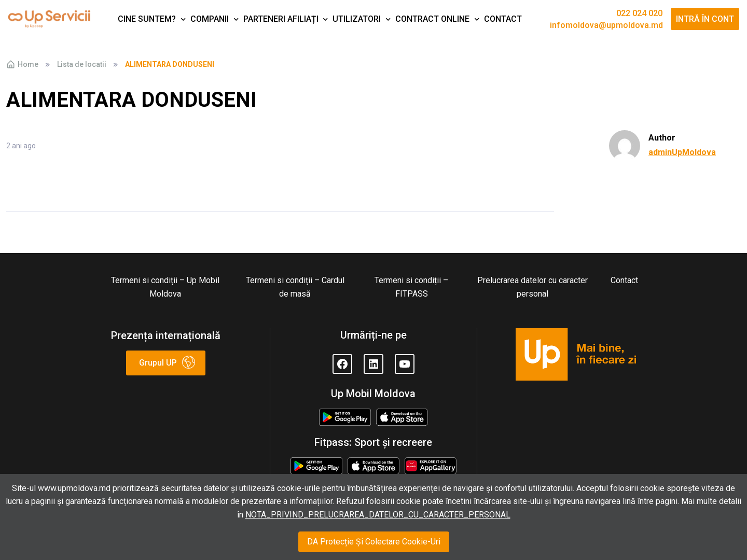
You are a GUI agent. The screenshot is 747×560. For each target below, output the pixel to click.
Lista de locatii (82, 64)
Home (22, 64)
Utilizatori (357, 19)
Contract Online (432, 19)
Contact (503, 19)
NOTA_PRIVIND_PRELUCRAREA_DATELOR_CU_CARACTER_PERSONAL (378, 515)
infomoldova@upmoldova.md (606, 25)
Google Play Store (345, 418)
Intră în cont (705, 19)
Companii (210, 19)
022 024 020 (639, 13)
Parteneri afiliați (281, 19)
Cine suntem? (147, 19)
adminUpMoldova (682, 152)
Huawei (431, 464)
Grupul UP (158, 363)
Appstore (402, 415)
